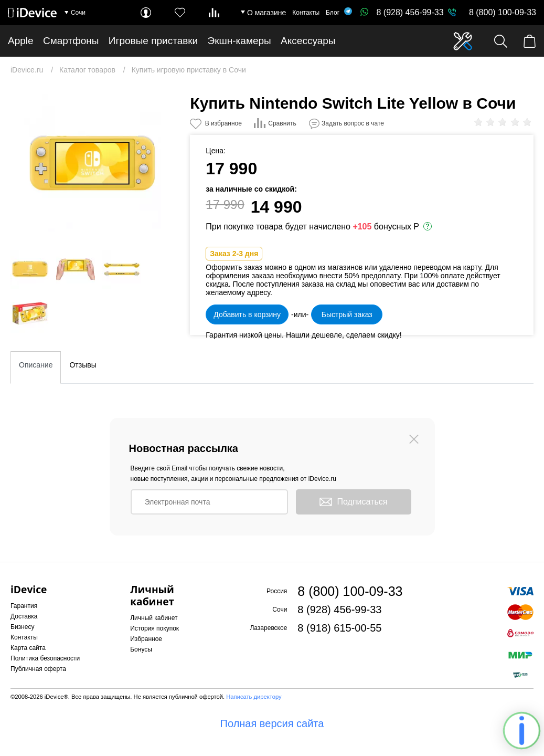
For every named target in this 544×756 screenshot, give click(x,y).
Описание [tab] (36, 365)
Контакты (306, 13)
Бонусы (141, 649)
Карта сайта (28, 648)
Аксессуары (308, 41)
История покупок (154, 628)
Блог (333, 13)
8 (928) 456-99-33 (402, 12)
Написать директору (254, 697)
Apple (21, 41)
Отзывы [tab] (83, 365)
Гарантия (24, 606)
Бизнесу (22, 627)
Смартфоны (71, 41)
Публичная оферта (38, 669)
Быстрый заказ (347, 314)
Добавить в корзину (247, 314)
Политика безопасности (45, 658)
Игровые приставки (153, 41)
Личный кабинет (154, 618)
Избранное (146, 639)
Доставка (24, 616)
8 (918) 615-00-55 (339, 628)
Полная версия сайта (272, 723)
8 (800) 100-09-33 (503, 12)
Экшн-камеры (239, 41)
